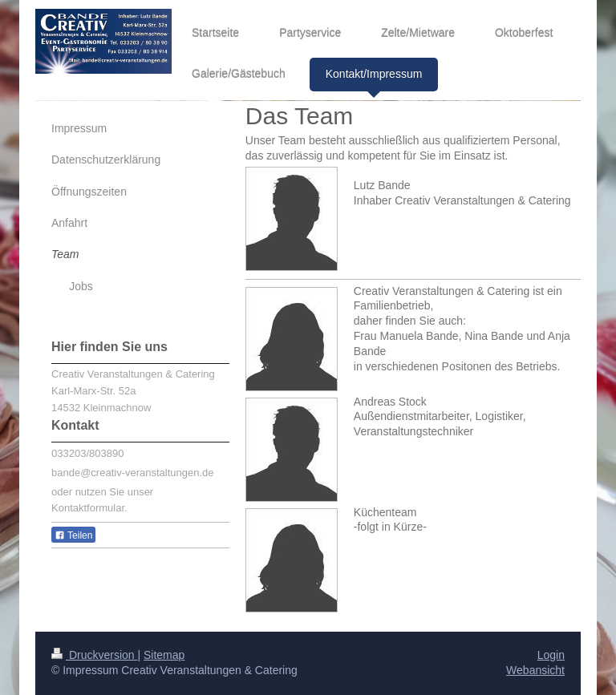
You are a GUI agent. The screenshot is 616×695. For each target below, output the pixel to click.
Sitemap (164, 655)
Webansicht (535, 670)
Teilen (73, 535)
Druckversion (94, 655)
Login (551, 655)
